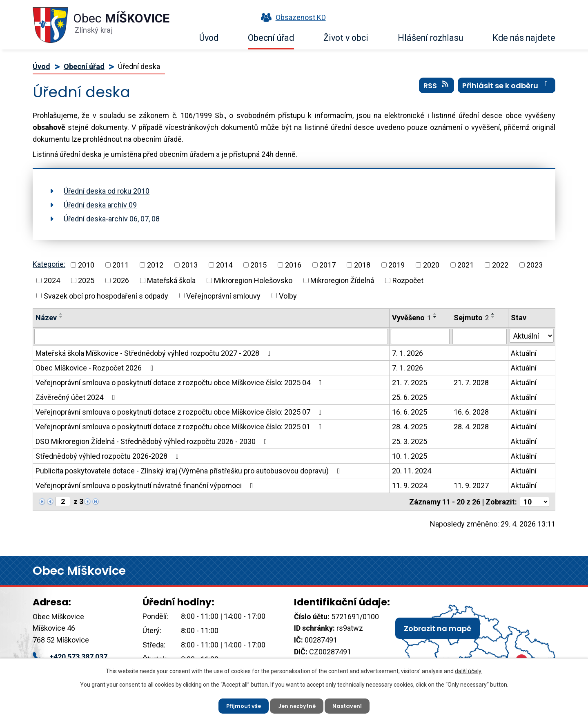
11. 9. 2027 (471, 485)
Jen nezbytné (297, 705)
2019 (396, 265)
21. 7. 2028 (471, 383)
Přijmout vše (240, 705)
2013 (189, 265)
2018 (362, 265)
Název (46, 318)
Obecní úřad (271, 38)
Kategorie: (49, 264)
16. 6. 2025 (410, 412)
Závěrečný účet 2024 (77, 397)
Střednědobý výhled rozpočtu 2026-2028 (109, 456)
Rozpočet (408, 280)
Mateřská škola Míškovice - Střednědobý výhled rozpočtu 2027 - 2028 (155, 353)
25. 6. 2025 (410, 397)
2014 (224, 265)
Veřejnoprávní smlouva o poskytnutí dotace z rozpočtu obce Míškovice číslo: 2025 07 (180, 412)
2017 (327, 265)
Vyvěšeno (411, 318)
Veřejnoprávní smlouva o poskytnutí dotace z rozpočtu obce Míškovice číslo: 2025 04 (180, 383)
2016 (293, 265)
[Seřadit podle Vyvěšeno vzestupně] (435, 314)
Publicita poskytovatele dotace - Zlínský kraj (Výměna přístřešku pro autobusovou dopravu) (189, 471)
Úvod (209, 38)
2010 (86, 265)
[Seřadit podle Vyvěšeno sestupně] (435, 317)
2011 (120, 265)
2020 (431, 265)
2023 (535, 265)
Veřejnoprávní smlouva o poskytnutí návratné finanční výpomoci (146, 485)
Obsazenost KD (292, 17)
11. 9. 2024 (410, 485)
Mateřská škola (171, 280)
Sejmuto (471, 318)
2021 (465, 265)
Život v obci (346, 38)
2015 (258, 265)
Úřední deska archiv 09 (100, 205)
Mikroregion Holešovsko (253, 280)
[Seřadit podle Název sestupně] (61, 317)
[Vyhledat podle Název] (211, 337)
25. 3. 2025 (410, 441)
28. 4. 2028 (471, 427)
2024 (52, 280)
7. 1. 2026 (408, 353)
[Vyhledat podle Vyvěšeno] (420, 337)
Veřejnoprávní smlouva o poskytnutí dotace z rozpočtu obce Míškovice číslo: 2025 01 (180, 427)
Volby (288, 296)
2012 (155, 265)
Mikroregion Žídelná (342, 280)
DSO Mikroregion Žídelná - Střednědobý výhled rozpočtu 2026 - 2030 (153, 441)
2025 (86, 280)
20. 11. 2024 (412, 471)
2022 (500, 265)
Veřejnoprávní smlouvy (223, 296)
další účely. (469, 669)
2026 (121, 280)
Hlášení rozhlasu (430, 38)
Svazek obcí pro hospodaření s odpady (106, 296)
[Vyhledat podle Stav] (532, 336)
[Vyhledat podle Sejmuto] (480, 337)
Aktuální (524, 353)
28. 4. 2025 (410, 427)
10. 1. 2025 (410, 456)
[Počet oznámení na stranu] (535, 502)
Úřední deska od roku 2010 (107, 191)
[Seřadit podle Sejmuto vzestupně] (493, 314)
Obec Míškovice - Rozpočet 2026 (96, 368)
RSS (437, 89)
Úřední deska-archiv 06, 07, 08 (112, 219)
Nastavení (351, 705)
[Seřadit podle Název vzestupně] (61, 314)
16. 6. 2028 (471, 412)
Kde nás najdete (524, 38)
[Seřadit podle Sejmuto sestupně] (493, 317)
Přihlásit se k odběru (507, 89)
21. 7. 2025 (410, 383)
